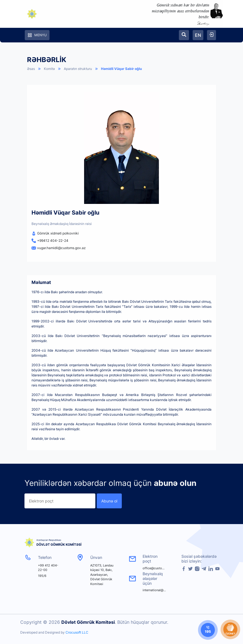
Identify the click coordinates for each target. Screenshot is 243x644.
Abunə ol (109, 501)
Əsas (31, 69)
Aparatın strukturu (78, 69)
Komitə (49, 69)
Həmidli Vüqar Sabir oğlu (121, 69)
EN (198, 35)
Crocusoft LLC (77, 632)
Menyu (37, 35)
